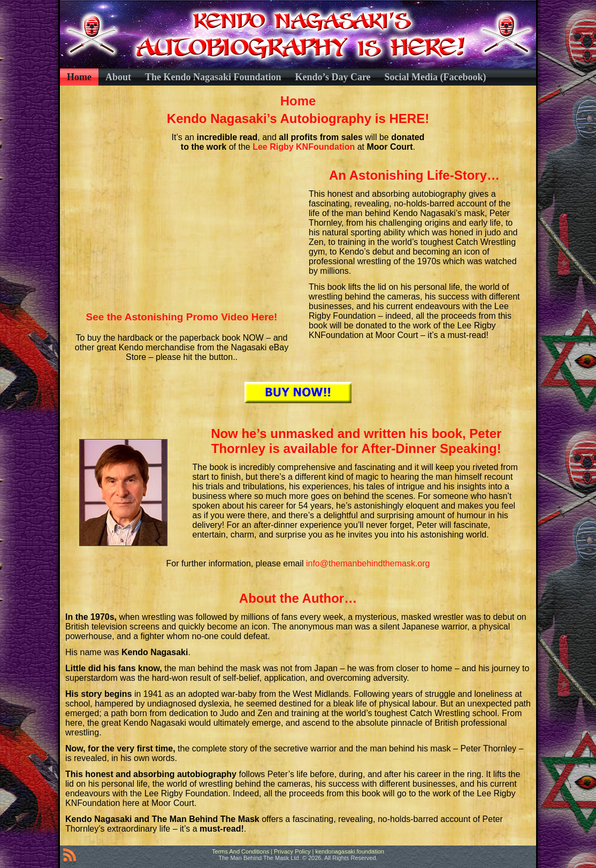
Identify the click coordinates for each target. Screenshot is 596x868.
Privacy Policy (292, 851)
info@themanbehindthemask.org (368, 563)
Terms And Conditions (240, 851)
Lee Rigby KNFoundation (305, 147)
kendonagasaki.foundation (349, 851)
